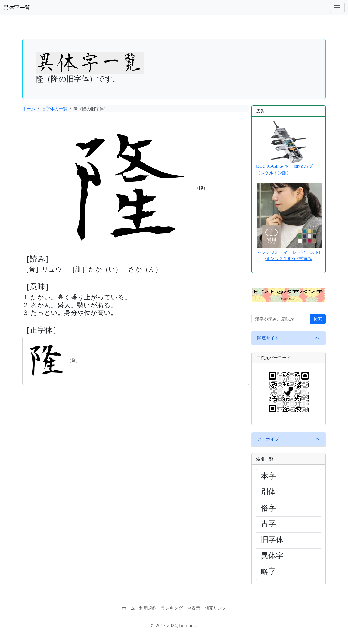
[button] (289, 294)
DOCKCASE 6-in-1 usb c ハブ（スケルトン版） (284, 148)
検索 (318, 319)
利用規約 (148, 608)
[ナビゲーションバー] (337, 8)
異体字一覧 (17, 7)
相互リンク (215, 608)
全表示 (194, 608)
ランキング (172, 608)
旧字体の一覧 (54, 109)
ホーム (29, 109)
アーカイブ (268, 439)
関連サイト (268, 338)
